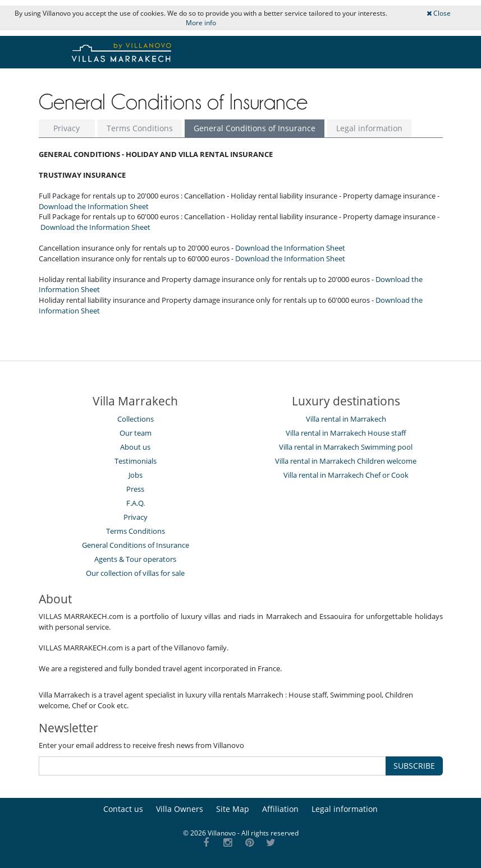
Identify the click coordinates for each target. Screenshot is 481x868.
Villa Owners (180, 809)
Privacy (67, 128)
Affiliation (280, 809)
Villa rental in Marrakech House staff (346, 433)
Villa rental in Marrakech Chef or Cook (346, 475)
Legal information (369, 128)
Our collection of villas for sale (135, 573)
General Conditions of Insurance (255, 128)
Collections (136, 419)
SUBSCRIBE (414, 766)
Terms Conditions (140, 128)
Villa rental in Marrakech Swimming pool (346, 447)
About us (135, 447)
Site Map (233, 809)
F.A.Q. (136, 503)
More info (201, 23)
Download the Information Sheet (94, 206)
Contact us (123, 809)
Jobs (136, 475)
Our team (136, 433)
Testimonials (136, 461)
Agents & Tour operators (135, 559)
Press (135, 489)
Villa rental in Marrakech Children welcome (346, 461)
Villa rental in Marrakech (346, 419)
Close (439, 13)
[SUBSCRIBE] (212, 766)
